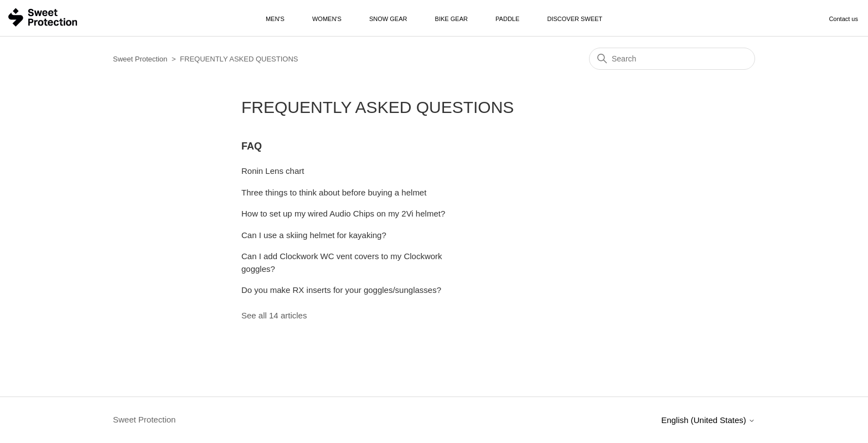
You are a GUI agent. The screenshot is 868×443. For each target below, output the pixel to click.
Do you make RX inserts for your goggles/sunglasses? (341, 290)
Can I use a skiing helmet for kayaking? (314, 235)
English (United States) (708, 420)
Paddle (507, 19)
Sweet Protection (140, 59)
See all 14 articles (274, 315)
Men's (275, 19)
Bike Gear (451, 19)
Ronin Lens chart (273, 171)
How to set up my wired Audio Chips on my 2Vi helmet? (343, 213)
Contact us (843, 19)
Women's (327, 19)
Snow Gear (388, 19)
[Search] (672, 59)
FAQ (252, 146)
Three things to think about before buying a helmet (334, 192)
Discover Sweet (575, 19)
